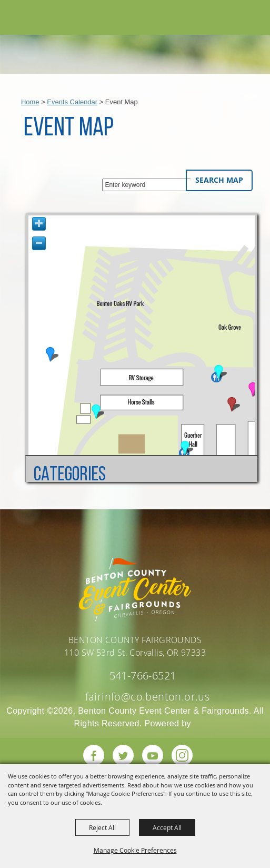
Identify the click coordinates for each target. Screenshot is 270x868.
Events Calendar (72, 102)
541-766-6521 (143, 675)
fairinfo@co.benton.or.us (148, 697)
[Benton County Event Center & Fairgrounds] (32, 19)
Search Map (219, 180)
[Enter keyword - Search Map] (146, 185)
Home (30, 102)
